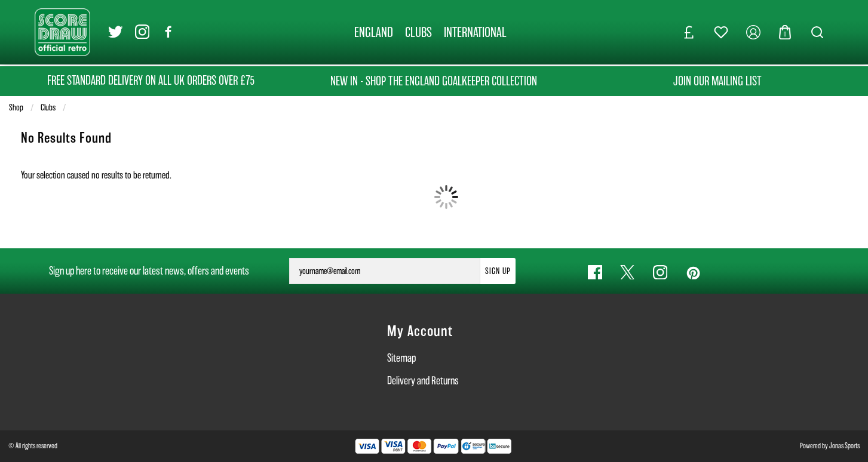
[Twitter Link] (116, 33)
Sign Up (498, 271)
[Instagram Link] (142, 33)
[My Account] (753, 32)
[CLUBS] (418, 32)
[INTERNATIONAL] (475, 32)
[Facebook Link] (169, 33)
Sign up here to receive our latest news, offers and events (149, 271)
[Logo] (62, 31)
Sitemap (401, 358)
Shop (16, 107)
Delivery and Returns (423, 381)
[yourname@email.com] (385, 271)
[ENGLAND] (374, 32)
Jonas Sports (844, 446)
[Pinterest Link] (693, 272)
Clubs (48, 107)
